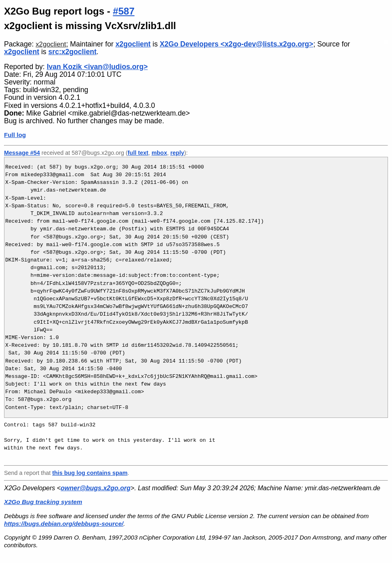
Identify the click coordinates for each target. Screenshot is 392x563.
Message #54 (22, 153)
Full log (15, 135)
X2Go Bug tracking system (43, 502)
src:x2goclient (73, 52)
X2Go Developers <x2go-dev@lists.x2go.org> (236, 44)
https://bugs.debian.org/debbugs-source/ (64, 524)
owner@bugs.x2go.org (96, 488)
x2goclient (51, 44)
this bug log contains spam (90, 473)
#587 (123, 11)
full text (138, 153)
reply (177, 153)
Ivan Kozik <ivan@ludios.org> (97, 67)
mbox (159, 153)
